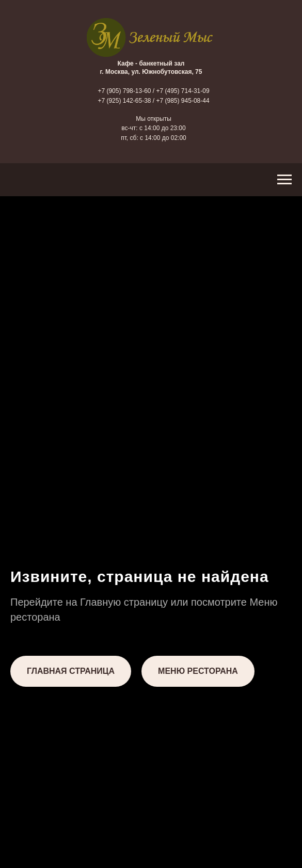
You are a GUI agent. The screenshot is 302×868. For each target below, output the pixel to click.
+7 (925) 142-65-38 (124, 101)
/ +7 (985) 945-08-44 (181, 101)
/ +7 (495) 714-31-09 (181, 91)
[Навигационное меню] (284, 180)
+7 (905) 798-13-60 (124, 91)
